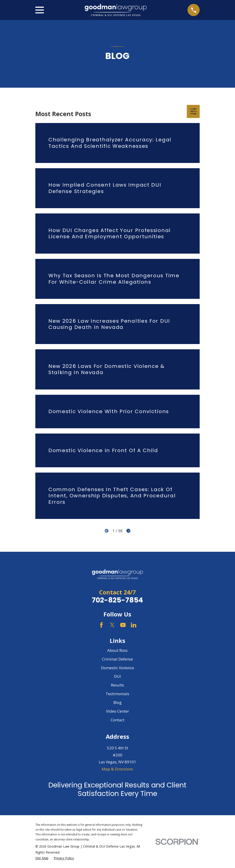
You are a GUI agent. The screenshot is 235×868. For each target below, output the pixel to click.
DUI (117, 676)
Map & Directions (117, 769)
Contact (117, 720)
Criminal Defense (117, 659)
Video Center (117, 711)
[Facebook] (101, 625)
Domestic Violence (117, 668)
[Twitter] (112, 625)
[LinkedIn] (134, 625)
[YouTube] (123, 625)
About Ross (117, 650)
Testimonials (117, 694)
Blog (117, 702)
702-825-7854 (117, 600)
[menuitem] (42, 858)
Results (117, 685)
